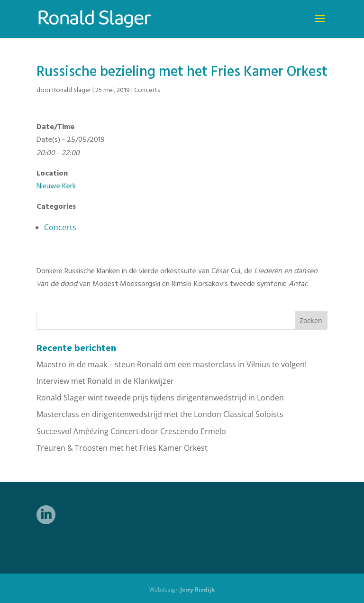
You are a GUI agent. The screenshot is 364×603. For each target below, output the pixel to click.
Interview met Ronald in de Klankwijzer (105, 381)
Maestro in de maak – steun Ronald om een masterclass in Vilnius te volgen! (172, 364)
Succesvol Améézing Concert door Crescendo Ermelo (131, 431)
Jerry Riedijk (197, 589)
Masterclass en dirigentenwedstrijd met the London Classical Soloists (160, 414)
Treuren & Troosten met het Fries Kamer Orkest (122, 448)
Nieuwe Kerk (56, 186)
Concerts (147, 90)
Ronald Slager (72, 90)
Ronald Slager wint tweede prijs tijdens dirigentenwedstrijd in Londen (160, 398)
